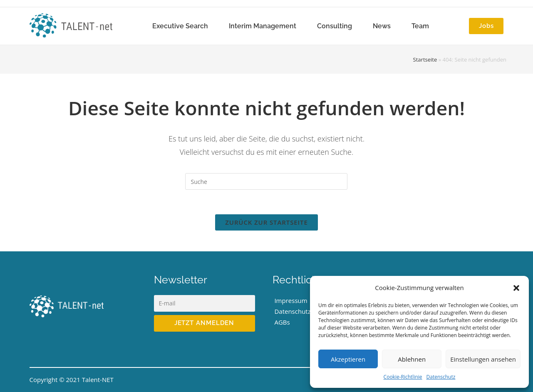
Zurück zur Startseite (266, 223)
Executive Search (180, 26)
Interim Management (263, 26)
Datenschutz (441, 377)
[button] (516, 288)
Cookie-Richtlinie (403, 377)
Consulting (335, 26)
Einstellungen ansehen (483, 359)
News (382, 26)
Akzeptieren (348, 359)
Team (420, 26)
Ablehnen (412, 359)
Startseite (425, 60)
